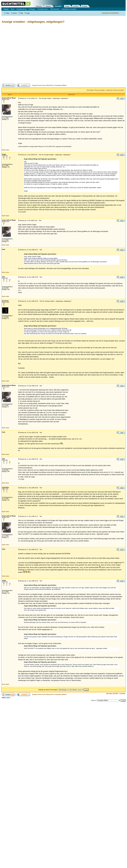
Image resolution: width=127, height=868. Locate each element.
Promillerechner (43, 9)
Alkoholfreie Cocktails (69, 9)
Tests (12, 9)
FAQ (21, 13)
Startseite (39, 6)
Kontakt (85, 6)
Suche (14, 13)
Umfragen (32, 9)
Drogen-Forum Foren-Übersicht (42, 85)
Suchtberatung (21, 9)
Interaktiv (58, 6)
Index (7, 13)
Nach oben (6, 150)
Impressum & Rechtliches (110, 13)
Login (27, 13)
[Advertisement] (27, 54)
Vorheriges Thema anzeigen (96, 90)
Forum (67, 6)
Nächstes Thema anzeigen (115, 90)
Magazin (48, 6)
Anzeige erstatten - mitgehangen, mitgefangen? (33, 22)
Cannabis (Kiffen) (61, 85)
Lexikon (76, 6)
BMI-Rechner (55, 9)
